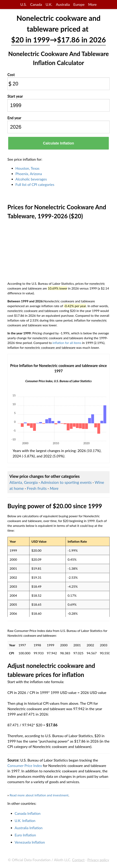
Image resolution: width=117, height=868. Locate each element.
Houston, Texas (27, 168)
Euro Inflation (25, 835)
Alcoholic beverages (31, 179)
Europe (79, 4)
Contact (78, 860)
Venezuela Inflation (30, 842)
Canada (36, 4)
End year (14, 118)
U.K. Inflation (25, 821)
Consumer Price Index (25, 766)
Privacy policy (98, 860)
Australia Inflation (29, 828)
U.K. (49, 4)
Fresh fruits (37, 488)
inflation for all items (67, 343)
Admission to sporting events (66, 482)
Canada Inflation (28, 813)
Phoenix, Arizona (29, 174)
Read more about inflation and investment (39, 795)
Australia (63, 4)
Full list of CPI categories (35, 184)
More (92, 4)
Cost (11, 75)
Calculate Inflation (58, 143)
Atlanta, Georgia (24, 482)
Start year (15, 96)
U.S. (24, 4)
